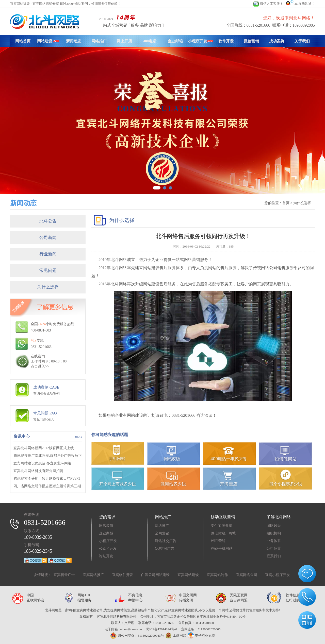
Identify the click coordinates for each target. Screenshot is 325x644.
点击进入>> (40, 366)
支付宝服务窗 (221, 526)
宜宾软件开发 (123, 575)
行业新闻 (48, 254)
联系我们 (274, 556)
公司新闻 (48, 238)
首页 (286, 203)
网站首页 (23, 41)
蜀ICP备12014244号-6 (161, 629)
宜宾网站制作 (217, 575)
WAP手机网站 (222, 549)
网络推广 (99, 41)
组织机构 (274, 533)
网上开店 (124, 41)
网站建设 (48, 41)
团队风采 (274, 526)
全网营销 (162, 533)
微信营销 (251, 41)
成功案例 (277, 41)
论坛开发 (106, 556)
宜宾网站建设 (188, 575)
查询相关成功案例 (46, 394)
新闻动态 (74, 41)
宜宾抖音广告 (64, 575)
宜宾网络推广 (93, 575)
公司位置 (274, 549)
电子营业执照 (201, 636)
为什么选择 (48, 287)
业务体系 (274, 541)
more (79, 436)
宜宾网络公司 (247, 575)
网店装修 (106, 526)
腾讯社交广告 (166, 541)
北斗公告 (48, 221)
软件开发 (226, 41)
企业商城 (106, 533)
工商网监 (175, 636)
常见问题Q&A (44, 419)
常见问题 (48, 271)
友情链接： (43, 575)
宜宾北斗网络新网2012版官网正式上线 (44, 448)
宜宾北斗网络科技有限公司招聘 (38, 471)
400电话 (150, 41)
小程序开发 (201, 41)
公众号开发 (108, 549)
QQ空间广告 (165, 549)
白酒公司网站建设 (155, 575)
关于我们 (302, 41)
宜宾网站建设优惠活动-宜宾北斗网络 (43, 463)
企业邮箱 (175, 41)
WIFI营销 (218, 541)
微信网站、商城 (223, 533)
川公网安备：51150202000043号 (137, 636)
